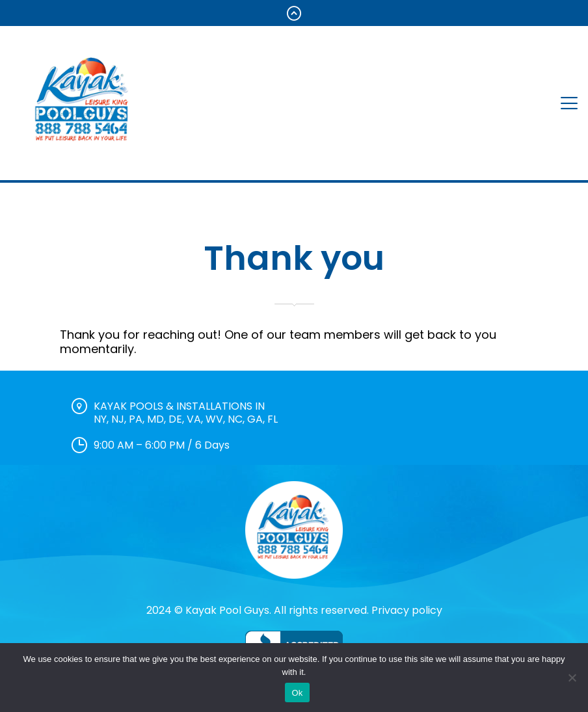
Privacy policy (407, 610)
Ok (297, 693)
